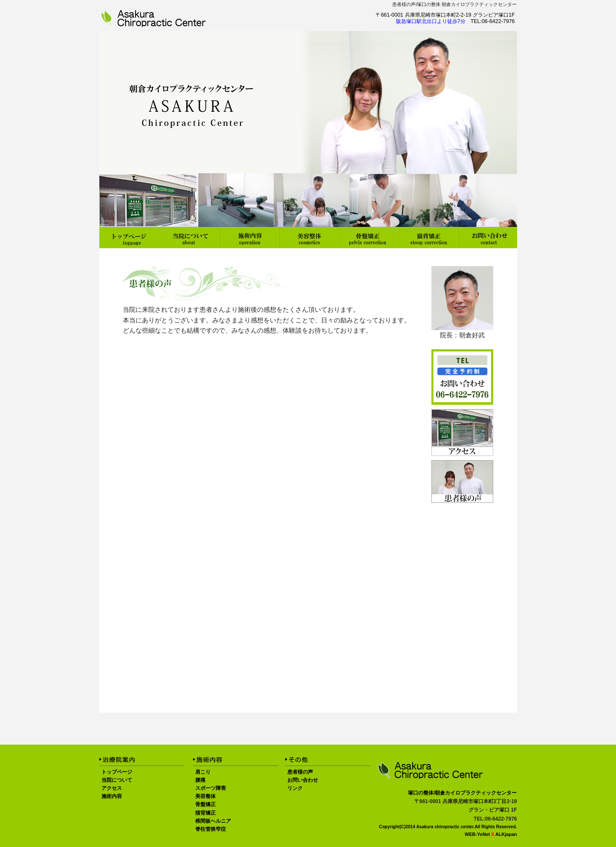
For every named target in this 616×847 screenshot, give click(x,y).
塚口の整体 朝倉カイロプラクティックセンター (467, 4)
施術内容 (112, 796)
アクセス (112, 788)
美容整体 (205, 796)
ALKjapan (506, 834)
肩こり (203, 772)
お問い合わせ (303, 780)
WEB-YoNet (477, 834)
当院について (117, 780)
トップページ (117, 772)
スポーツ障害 (211, 788)
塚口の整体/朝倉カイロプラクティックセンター (462, 793)
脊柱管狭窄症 (211, 829)
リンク (295, 788)
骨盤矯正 (205, 804)
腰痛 (200, 780)
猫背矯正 (205, 813)
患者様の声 (404, 4)
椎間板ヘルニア (213, 821)
